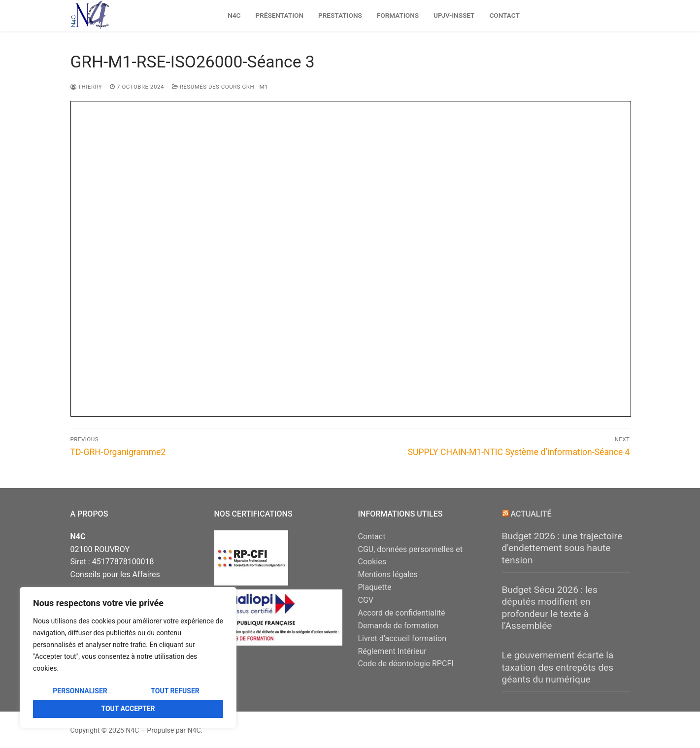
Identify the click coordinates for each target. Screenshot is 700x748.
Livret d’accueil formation (402, 638)
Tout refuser (175, 691)
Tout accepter (128, 709)
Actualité (531, 514)
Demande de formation (398, 626)
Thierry (86, 87)
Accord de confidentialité (402, 613)
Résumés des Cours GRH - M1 (220, 87)
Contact (372, 537)
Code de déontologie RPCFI (406, 664)
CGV (366, 600)
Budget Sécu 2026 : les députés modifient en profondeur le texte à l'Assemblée (550, 608)
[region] (128, 658)
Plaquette (375, 587)
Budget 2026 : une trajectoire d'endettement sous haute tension (562, 548)
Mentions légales (388, 574)
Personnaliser (80, 691)
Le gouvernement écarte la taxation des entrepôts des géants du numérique (558, 667)
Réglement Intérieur (392, 651)
